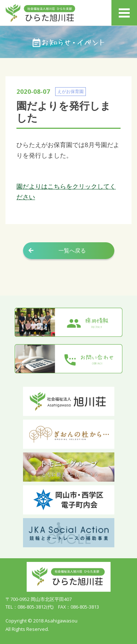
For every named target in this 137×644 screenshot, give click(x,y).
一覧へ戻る (72, 250)
